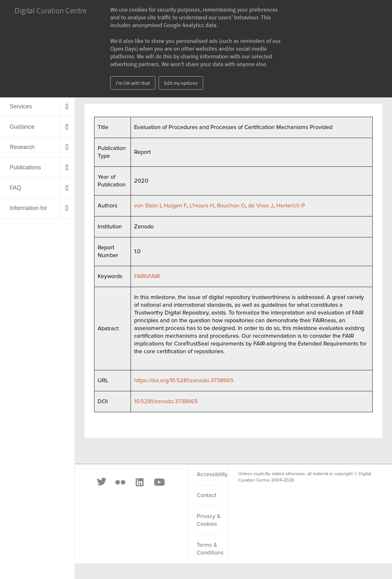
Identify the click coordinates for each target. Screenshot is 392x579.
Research (22, 147)
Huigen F (175, 206)
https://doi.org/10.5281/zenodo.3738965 (184, 381)
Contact (206, 495)
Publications (25, 167)
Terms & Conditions (209, 549)
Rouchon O (231, 206)
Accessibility (209, 474)
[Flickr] (120, 482)
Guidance (22, 127)
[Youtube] (159, 482)
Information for (28, 208)
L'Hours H (202, 206)
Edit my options (181, 83)
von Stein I (147, 206)
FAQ (15, 188)
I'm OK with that (133, 83)
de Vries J (261, 206)
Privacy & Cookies (209, 520)
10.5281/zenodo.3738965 (166, 402)
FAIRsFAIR (147, 276)
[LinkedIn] (139, 482)
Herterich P (291, 206)
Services (21, 106)
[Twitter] (102, 482)
